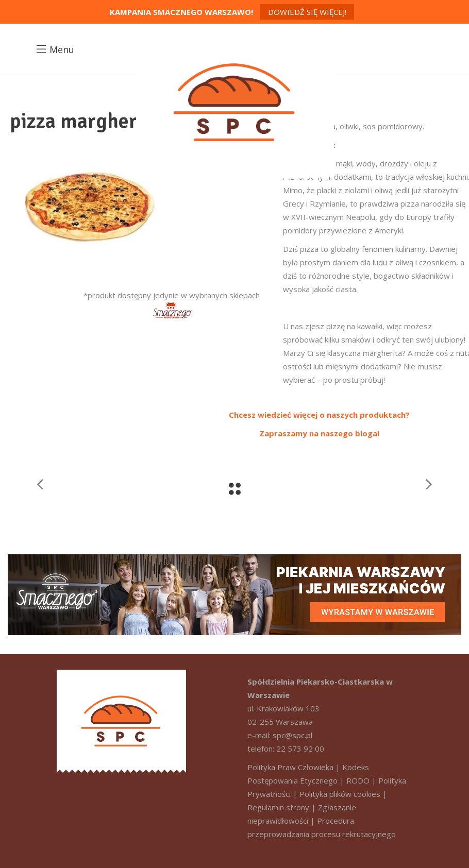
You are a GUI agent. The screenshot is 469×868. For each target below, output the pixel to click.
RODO (358, 780)
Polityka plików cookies (340, 794)
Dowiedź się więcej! (307, 12)
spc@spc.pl (292, 735)
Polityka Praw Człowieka (290, 767)
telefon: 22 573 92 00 (286, 748)
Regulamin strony (278, 807)
